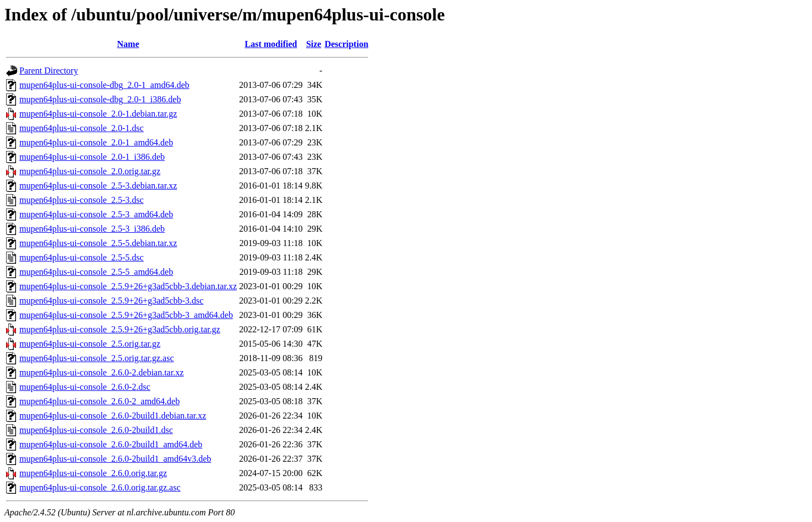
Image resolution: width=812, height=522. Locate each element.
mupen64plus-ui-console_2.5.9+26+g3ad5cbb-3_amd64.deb (126, 315)
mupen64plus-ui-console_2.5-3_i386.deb (92, 229)
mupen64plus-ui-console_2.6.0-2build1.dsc (96, 430)
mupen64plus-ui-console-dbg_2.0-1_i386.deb (100, 99)
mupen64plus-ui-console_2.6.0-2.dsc (85, 387)
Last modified (271, 44)
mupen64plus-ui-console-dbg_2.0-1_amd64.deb (104, 85)
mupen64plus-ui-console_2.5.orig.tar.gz (90, 344)
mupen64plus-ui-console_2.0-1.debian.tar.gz (98, 114)
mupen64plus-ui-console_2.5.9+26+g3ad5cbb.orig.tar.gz (120, 329)
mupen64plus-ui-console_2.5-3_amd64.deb (96, 214)
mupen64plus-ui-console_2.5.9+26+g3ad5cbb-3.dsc (111, 301)
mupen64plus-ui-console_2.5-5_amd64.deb (96, 272)
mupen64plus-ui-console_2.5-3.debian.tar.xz (98, 186)
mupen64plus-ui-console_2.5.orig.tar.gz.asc (97, 358)
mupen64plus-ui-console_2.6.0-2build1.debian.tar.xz (113, 416)
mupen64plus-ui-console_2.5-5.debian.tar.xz (98, 243)
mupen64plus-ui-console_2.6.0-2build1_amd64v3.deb (115, 459)
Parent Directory (49, 71)
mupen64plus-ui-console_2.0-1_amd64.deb (96, 142)
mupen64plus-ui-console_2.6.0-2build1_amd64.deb (111, 444)
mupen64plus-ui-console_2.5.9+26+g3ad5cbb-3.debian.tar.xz (128, 286)
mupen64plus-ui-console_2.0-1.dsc (82, 128)
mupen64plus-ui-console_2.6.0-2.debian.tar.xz (101, 372)
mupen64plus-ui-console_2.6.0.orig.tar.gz (93, 473)
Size (314, 44)
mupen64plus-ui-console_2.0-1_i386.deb (92, 157)
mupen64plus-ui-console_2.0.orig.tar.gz (90, 171)
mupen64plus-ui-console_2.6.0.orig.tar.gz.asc (100, 487)
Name (128, 44)
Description (346, 44)
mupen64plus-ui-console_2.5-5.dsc (82, 257)
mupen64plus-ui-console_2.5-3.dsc (82, 200)
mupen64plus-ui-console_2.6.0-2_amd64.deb (99, 401)
